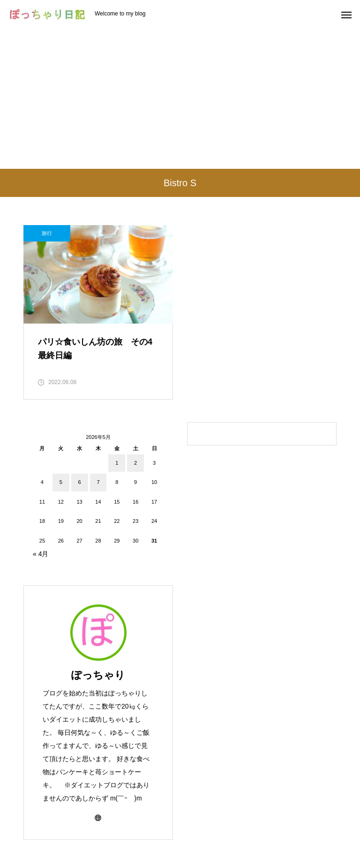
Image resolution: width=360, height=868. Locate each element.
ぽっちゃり (98, 675)
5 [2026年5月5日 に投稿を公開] (61, 482)
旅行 (47, 233)
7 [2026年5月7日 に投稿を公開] (98, 482)
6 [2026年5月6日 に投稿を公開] (80, 482)
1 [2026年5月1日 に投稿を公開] (117, 463)
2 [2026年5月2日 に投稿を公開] (135, 463)
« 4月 (41, 554)
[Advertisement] (180, 98)
